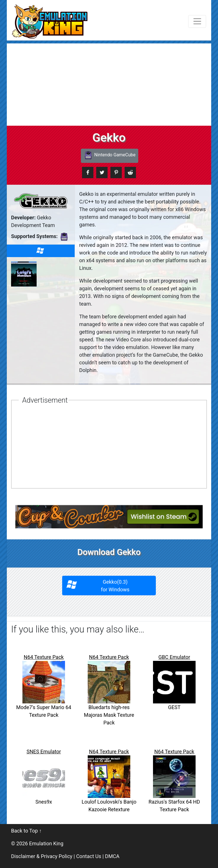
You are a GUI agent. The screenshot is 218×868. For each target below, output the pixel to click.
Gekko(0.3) (109, 586)
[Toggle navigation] (197, 21)
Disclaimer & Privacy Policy (42, 856)
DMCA (112, 856)
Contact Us (89, 856)
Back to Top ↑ (26, 831)
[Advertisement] (109, 83)
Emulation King (46, 843)
